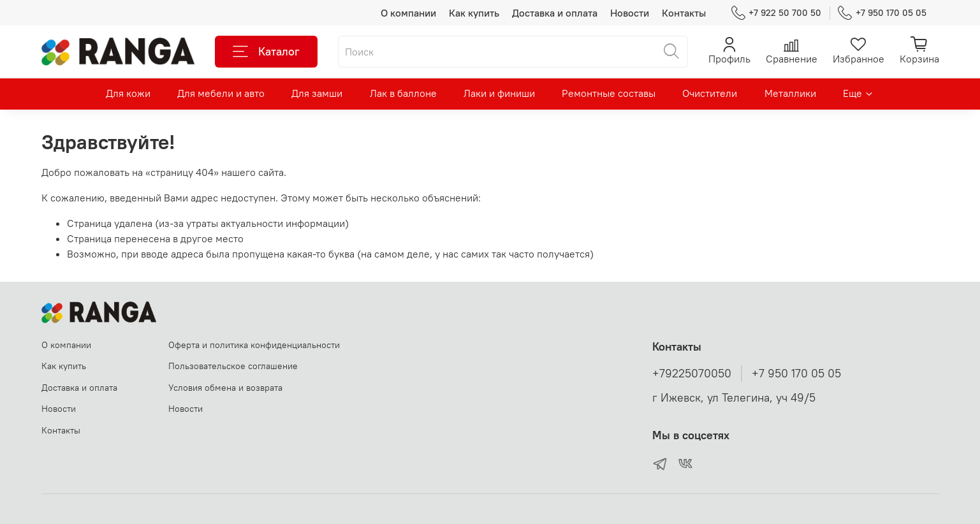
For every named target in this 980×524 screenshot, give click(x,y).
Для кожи (128, 93)
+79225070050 (692, 374)
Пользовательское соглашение (233, 366)
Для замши (317, 93)
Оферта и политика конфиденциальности (254, 345)
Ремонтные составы (609, 93)
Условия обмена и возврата (225, 388)
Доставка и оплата (555, 13)
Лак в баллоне (403, 93)
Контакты (684, 13)
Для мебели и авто (221, 93)
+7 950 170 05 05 (882, 13)
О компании (408, 13)
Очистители (710, 93)
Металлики (790, 93)
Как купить (474, 13)
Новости (630, 13)
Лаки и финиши (499, 93)
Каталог (266, 52)
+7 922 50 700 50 (776, 13)
